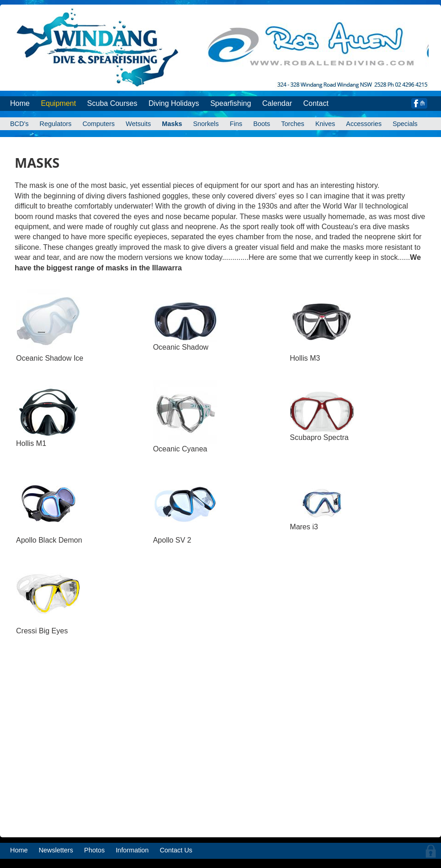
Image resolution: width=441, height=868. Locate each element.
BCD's (19, 124)
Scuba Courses (112, 103)
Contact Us (176, 850)
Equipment (58, 103)
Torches (292, 124)
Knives (325, 124)
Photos (95, 850)
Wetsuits (138, 124)
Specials (405, 124)
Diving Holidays (174, 103)
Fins (236, 124)
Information (132, 850)
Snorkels (206, 124)
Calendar (277, 103)
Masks (172, 124)
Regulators (55, 124)
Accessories (364, 124)
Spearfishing (231, 103)
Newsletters (56, 850)
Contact (316, 103)
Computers (99, 124)
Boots (262, 124)
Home (20, 103)
